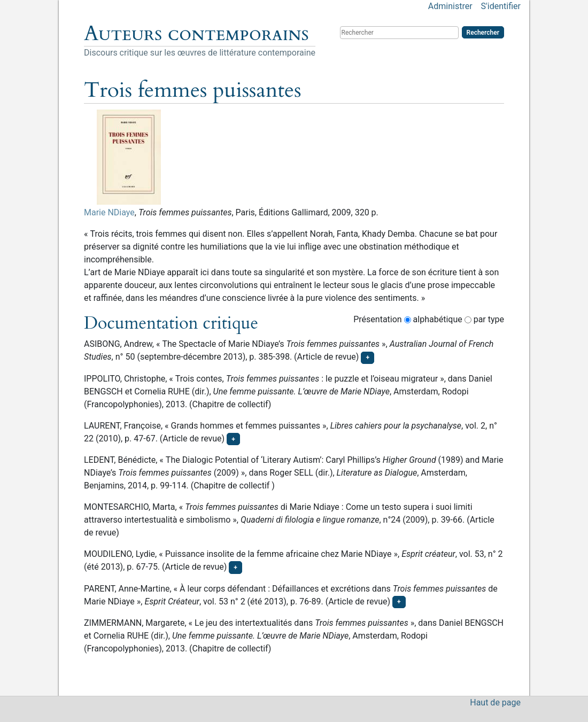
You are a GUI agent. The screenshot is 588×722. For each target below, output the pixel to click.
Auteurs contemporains (196, 34)
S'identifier (501, 6)
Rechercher (483, 33)
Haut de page (495, 702)
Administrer (450, 6)
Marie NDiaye (109, 212)
